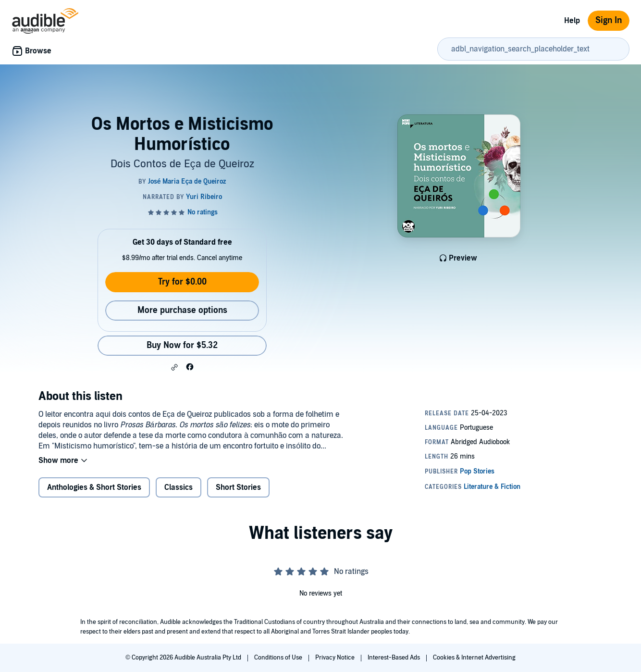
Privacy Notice (336, 658)
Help (572, 21)
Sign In (609, 20)
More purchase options (182, 310)
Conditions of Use (279, 658)
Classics (179, 487)
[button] (174, 367)
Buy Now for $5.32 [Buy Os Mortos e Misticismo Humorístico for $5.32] (182, 345)
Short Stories (238, 487)
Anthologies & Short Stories (94, 487)
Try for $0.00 (182, 282)
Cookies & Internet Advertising (474, 658)
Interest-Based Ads (394, 658)
